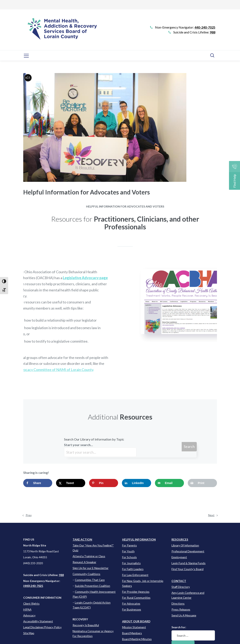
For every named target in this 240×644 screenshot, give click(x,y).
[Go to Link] (61, 32)
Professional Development (188, 551)
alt (28, 78)
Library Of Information (185, 545)
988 (213, 32)
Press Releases (181, 609)
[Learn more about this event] (139, 539)
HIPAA (27, 609)
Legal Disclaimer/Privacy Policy (42, 627)
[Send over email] (170, 483)
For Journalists (131, 563)
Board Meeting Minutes (137, 639)
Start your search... (100, 450)
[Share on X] (71, 483)
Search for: (179, 627)
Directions (178, 603)
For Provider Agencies (136, 592)
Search (189, 446)
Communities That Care (90, 580)
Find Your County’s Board (187, 569)
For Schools (129, 557)
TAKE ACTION (82, 539)
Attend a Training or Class (89, 556)
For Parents (129, 545)
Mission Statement (134, 627)
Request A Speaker (84, 562)
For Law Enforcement (135, 575)
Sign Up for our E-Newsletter (91, 568)
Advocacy (29, 615)
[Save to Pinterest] (104, 483)
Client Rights (31, 603)
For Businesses (132, 609)
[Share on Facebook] (38, 483)
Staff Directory (181, 587)
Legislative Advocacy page (42, 278)
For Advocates (131, 603)
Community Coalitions (86, 574)
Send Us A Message (184, 615)
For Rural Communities (136, 598)
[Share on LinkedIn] (137, 483)
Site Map (29, 633)
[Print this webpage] (202, 483)
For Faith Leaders (133, 569)
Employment (179, 557)
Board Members (132, 633)
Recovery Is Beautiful (86, 625)
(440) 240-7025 (33, 586)
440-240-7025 (205, 27)
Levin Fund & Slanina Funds (189, 563)
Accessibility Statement (38, 621)
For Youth (128, 551)
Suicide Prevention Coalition (92, 586)
